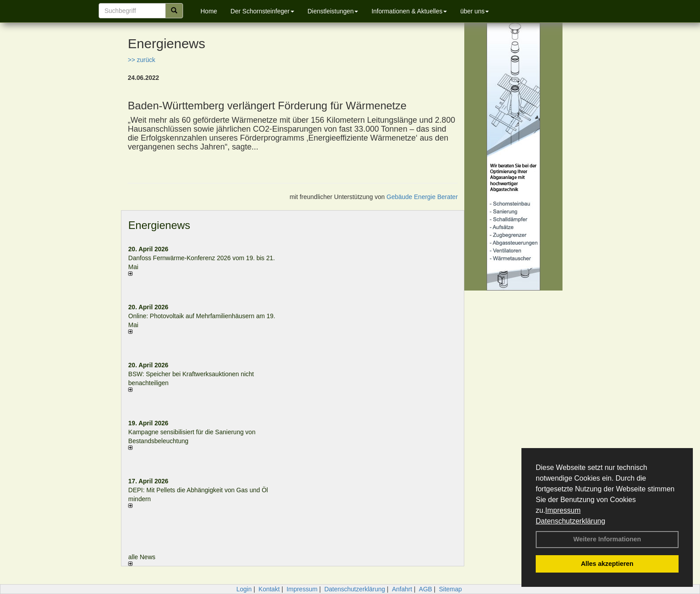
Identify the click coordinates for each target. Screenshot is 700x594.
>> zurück (141, 60)
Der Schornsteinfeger (262, 11)
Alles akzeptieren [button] (607, 564)
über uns (475, 11)
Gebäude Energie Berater (422, 197)
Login (244, 589)
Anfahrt (402, 589)
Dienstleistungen (333, 11)
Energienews (159, 225)
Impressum (563, 510)
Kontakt (269, 589)
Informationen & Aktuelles (409, 11)
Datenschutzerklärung (571, 521)
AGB (425, 589)
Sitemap (450, 589)
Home (209, 11)
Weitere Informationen (607, 539)
